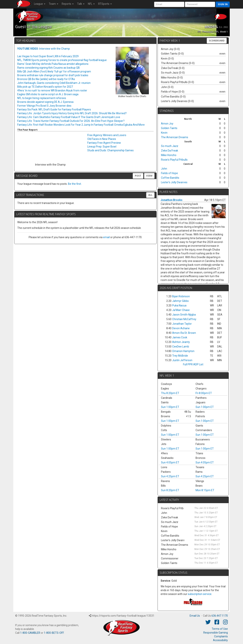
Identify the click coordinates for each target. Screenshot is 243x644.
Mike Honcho (169, 155)
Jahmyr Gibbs (180, 301)
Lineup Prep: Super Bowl (102, 147)
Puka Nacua (179, 305)
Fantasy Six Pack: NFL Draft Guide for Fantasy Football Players (54, 109)
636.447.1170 (220, 616)
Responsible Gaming (216, 633)
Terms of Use (220, 629)
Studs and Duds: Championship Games (110, 150)
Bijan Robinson (181, 296)
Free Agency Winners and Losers (107, 135)
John (164, 169)
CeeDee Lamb (181, 347)
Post (138, 176)
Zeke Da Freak (170, 151)
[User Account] (169, 4)
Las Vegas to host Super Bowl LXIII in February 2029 (48, 56)
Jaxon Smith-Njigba (184, 315)
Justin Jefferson (182, 360)
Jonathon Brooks (172, 200)
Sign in (223, 4)
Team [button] (54, 4)
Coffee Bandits (170, 178)
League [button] (40, 4)
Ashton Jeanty (181, 342)
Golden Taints (169, 128)
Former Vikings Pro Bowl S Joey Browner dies (44, 106)
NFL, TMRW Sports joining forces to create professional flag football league (62, 60)
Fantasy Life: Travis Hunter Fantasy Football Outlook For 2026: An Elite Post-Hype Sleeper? (71, 121)
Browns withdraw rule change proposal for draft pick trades (53, 75)
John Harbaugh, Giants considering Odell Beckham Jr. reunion (54, 83)
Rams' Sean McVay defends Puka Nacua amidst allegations (53, 64)
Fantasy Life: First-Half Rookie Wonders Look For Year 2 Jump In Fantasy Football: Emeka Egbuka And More (81, 125)
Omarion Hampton (183, 351)
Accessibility (220, 640)
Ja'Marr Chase (181, 310)
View (149, 176)
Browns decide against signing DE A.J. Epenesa (45, 102)
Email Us (195, 616)
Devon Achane (181, 328)
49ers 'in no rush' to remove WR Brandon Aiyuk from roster (52, 90)
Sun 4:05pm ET (170, 462)
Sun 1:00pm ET (170, 407)
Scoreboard (217, 41)
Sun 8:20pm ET (170, 490)
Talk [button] (81, 4)
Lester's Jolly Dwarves (174, 182)
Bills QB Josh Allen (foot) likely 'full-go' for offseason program (54, 71)
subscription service (200, 594)
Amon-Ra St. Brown (184, 333)
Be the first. (75, 184)
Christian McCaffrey (184, 319)
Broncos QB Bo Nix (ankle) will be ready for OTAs (46, 79)
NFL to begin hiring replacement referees (42, 98)
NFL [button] (91, 4)
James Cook (180, 337)
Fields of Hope (169, 173)
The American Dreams (175, 137)
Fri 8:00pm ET (204, 393)
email (106, 237)
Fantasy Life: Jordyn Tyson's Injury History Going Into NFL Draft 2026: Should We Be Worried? (72, 113)
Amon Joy (167, 124)
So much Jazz (170, 146)
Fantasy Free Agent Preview (104, 143)
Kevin (164, 133)
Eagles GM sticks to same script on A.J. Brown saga (48, 94)
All (150, 195)
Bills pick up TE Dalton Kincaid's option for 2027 (45, 87)
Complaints (221, 636)
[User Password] (200, 4)
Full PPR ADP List (193, 364)
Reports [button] (68, 4)
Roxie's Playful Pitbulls (174, 160)
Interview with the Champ (44, 49)
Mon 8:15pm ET (205, 490)
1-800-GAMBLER (30, 633)
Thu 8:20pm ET (170, 393)
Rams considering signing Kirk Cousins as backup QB (49, 68)
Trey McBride (180, 356)
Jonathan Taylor (182, 324)
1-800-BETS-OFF (54, 633)
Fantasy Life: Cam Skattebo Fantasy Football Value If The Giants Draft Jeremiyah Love (69, 117)
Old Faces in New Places (102, 139)
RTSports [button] (105, 4)
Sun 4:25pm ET (170, 476)
